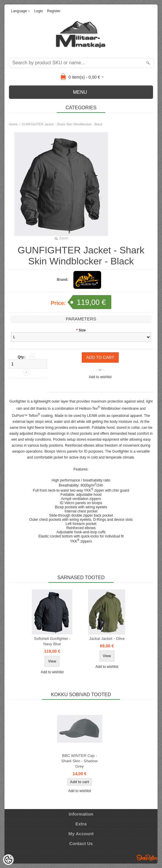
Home (13, 124)
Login (38, 11)
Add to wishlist (100, 377)
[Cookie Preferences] (8, 860)
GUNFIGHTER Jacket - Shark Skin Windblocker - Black (62, 124)
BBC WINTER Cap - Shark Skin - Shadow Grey (80, 761)
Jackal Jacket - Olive (107, 639)
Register (54, 11)
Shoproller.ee (147, 858)
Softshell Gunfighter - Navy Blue (52, 641)
